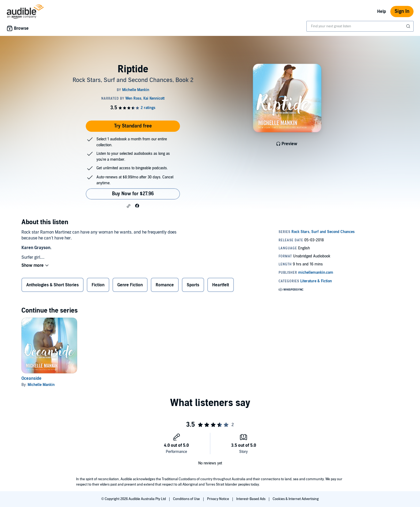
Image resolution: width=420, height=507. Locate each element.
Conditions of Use (187, 499)
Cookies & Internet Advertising (296, 499)
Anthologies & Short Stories (52, 285)
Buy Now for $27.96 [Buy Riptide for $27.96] (133, 194)
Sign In (402, 11)
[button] (129, 206)
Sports (193, 285)
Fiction (98, 285)
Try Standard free (133, 126)
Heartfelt (221, 285)
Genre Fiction (130, 285)
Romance (165, 285)
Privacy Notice (218, 499)
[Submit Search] (409, 26)
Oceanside (31, 378)
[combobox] (360, 26)
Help (382, 12)
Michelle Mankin (41, 385)
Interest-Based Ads (251, 499)
